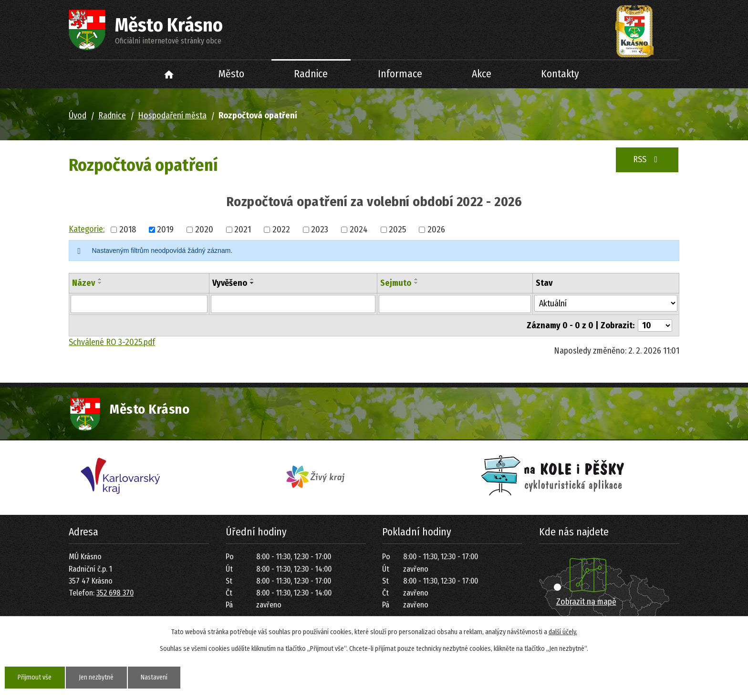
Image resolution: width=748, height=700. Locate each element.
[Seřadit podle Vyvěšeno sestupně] (252, 283)
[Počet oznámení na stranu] (655, 325)
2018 (128, 230)
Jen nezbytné (97, 677)
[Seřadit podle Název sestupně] (100, 283)
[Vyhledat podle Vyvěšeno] (293, 304)
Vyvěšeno (230, 283)
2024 (359, 230)
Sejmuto (396, 283)
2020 (204, 230)
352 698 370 (115, 593)
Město (231, 74)
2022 (281, 230)
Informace (400, 74)
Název (83, 283)
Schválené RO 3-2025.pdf (112, 342)
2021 (243, 230)
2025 (397, 230)
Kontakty (560, 74)
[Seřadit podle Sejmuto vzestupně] (416, 279)
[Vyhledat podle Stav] (606, 303)
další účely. (563, 632)
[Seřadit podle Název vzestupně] (100, 279)
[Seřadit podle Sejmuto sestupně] (416, 283)
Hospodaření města (172, 115)
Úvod (169, 74)
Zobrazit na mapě (586, 602)
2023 (320, 230)
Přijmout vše (35, 677)
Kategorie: (87, 229)
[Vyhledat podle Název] (139, 304)
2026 (436, 230)
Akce (482, 74)
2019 (165, 230)
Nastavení (156, 677)
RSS (647, 159)
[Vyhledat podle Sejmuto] (455, 304)
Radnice (311, 74)
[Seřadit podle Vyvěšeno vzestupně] (252, 279)
